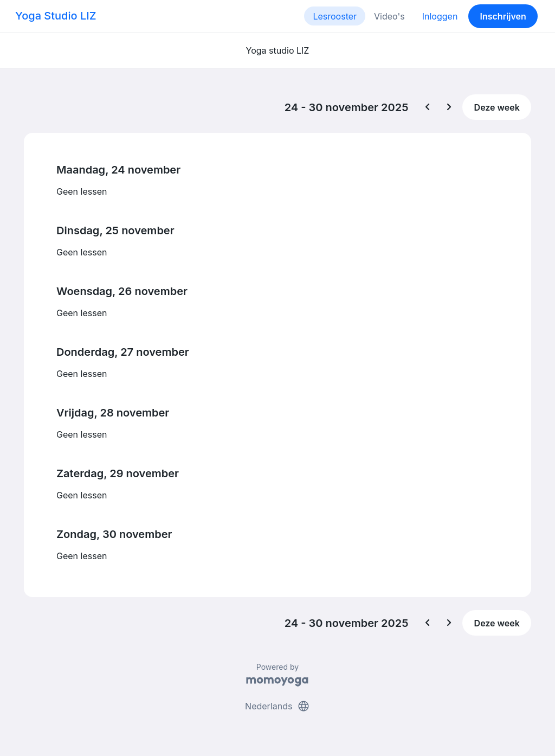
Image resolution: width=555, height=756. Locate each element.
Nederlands (277, 706)
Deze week (497, 107)
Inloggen (440, 16)
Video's (389, 16)
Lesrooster (335, 16)
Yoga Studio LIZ (56, 16)
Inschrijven (503, 16)
